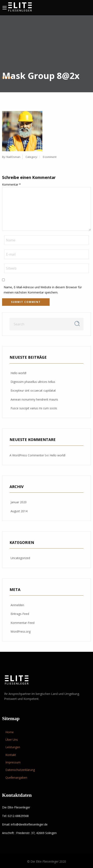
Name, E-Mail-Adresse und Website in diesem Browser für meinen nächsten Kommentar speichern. (43, 290)
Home (10, 732)
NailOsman (13, 157)
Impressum (13, 762)
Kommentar (11, 184)
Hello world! (18, 373)
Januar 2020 (19, 502)
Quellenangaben (16, 777)
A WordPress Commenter (27, 455)
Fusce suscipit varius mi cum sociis (34, 408)
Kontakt (11, 755)
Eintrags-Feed (20, 614)
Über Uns (12, 740)
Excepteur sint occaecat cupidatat (33, 390)
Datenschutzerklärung (20, 770)
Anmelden (17, 605)
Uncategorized (20, 558)
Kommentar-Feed (23, 623)
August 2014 (19, 511)
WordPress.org (21, 631)
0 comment (50, 157)
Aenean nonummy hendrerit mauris (34, 399)
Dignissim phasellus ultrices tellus (33, 382)
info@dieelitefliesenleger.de (29, 824)
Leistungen (13, 747)
